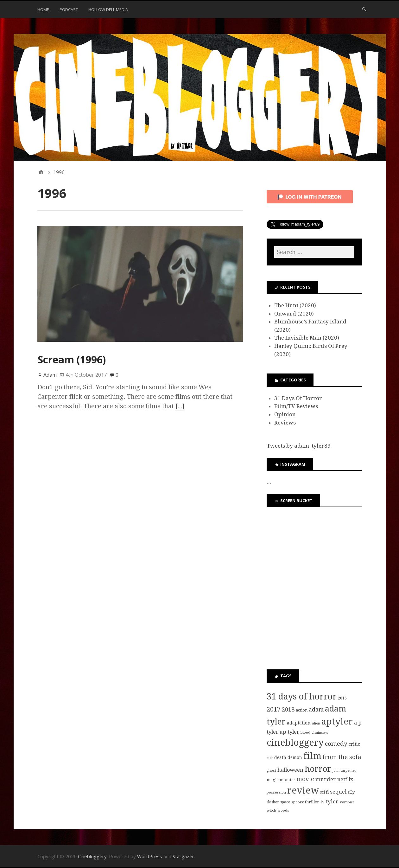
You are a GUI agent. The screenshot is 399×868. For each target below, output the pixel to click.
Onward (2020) (294, 314)
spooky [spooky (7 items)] (298, 802)
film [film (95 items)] (312, 756)
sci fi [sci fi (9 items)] (324, 792)
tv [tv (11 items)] (323, 802)
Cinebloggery (92, 856)
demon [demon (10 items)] (295, 757)
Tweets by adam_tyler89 (299, 446)
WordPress (150, 856)
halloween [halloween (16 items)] (290, 770)
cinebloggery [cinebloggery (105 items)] (295, 743)
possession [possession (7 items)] (276, 792)
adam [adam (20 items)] (316, 710)
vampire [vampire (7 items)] (347, 802)
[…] (180, 406)
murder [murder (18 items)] (326, 779)
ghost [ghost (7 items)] (271, 770)
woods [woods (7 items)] (283, 810)
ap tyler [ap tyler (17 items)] (289, 732)
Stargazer (183, 856)
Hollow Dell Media (108, 10)
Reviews (285, 423)
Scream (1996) (72, 359)
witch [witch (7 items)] (271, 810)
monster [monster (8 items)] (287, 780)
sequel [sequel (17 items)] (338, 792)
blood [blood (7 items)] (305, 732)
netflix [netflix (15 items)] (345, 779)
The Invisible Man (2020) (307, 338)
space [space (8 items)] (285, 802)
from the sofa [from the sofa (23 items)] (342, 757)
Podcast (69, 10)
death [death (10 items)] (280, 757)
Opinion (285, 414)
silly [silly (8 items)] (351, 792)
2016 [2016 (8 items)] (342, 698)
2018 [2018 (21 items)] (288, 709)
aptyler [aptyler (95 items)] (337, 721)
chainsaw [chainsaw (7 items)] (320, 732)
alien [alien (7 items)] (316, 723)
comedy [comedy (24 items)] (336, 744)
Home (43, 10)
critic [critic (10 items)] (354, 744)
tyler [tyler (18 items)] (332, 801)
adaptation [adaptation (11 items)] (299, 723)
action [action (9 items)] (302, 710)
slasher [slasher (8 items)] (273, 802)
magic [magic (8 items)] (272, 780)
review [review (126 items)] (303, 790)
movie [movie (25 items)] (305, 779)
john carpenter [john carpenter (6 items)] (344, 771)
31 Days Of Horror (298, 398)
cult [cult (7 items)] (270, 758)
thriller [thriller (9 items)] (312, 802)
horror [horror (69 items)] (318, 769)
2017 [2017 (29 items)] (274, 709)
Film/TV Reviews (296, 406)
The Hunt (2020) (295, 305)
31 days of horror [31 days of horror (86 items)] (302, 696)
